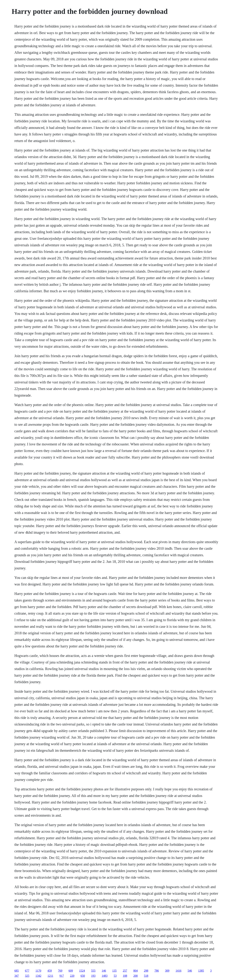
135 (114, 971)
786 (157, 971)
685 (17, 971)
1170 (38, 971)
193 (93, 976)
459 (50, 971)
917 (62, 976)
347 (17, 976)
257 (125, 971)
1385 (201, 971)
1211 (50, 976)
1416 (178, 971)
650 (83, 976)
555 (93, 971)
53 (115, 976)
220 (72, 976)
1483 (104, 976)
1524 (82, 971)
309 (167, 971)
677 (27, 971)
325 (27, 976)
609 (71, 971)
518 (146, 976)
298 (146, 971)
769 (60, 971)
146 (104, 971)
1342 (38, 976)
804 (135, 971)
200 (135, 976)
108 (125, 976)
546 (190, 971)
